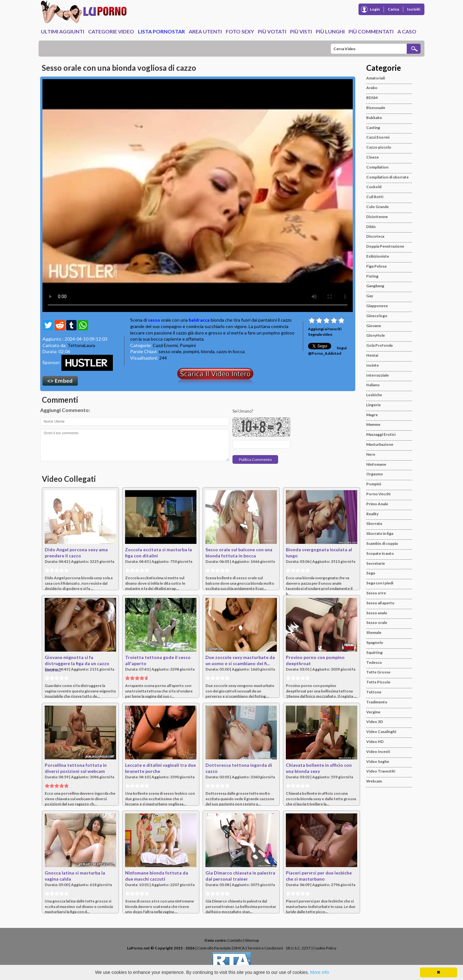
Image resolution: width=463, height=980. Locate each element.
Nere (371, 454)
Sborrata (374, 523)
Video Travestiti (381, 771)
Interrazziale (377, 375)
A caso (407, 31)
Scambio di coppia (382, 543)
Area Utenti (205, 31)
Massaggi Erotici (381, 434)
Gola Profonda (379, 345)
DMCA (239, 948)
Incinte (372, 365)
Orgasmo (375, 474)
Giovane (374, 326)
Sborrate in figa (380, 533)
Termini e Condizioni (265, 948)
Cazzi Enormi (165, 345)
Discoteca (375, 236)
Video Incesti (378, 751)
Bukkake (374, 118)
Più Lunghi (330, 31)
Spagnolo (375, 642)
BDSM (372, 98)
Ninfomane (376, 464)
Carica (393, 9)
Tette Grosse (378, 672)
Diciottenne (377, 217)
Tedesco (374, 662)
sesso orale (170, 351)
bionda (208, 351)
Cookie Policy (325, 948)
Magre (372, 415)
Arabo (372, 88)
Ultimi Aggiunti (63, 31)
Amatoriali (376, 78)
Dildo (371, 227)
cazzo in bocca (231, 351)
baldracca (199, 320)
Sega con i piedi (380, 583)
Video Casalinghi (381, 732)
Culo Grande (377, 207)
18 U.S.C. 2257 (298, 948)
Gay (370, 296)
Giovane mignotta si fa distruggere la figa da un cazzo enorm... (77, 664)
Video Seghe (378, 761)
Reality (372, 514)
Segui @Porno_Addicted (327, 351)
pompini (191, 351)
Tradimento (377, 702)
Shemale (374, 632)
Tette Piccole (378, 682)
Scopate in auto (380, 553)
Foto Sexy (240, 31)
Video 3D (375, 722)
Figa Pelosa (376, 266)
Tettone (374, 692)
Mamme (373, 424)
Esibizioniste (378, 256)
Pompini (188, 345)
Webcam (374, 781)
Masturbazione (380, 444)
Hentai (372, 355)
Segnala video (320, 334)
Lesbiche (374, 395)
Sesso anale (377, 613)
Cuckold (374, 187)
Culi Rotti (375, 197)
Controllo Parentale (214, 948)
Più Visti (301, 31)
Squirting (374, 652)
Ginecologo (377, 316)
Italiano (373, 385)
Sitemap (252, 940)
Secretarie (376, 563)
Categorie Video (111, 31)
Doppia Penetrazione (385, 246)
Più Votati (272, 31)
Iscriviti (414, 9)
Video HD (375, 742)
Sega (371, 573)
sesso (154, 320)
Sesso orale (377, 623)
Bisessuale (376, 108)
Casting (373, 128)
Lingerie (373, 405)
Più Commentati (371, 31)
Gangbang (375, 286)
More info (320, 972)
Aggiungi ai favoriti (325, 329)
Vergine (373, 712)
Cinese (372, 157)
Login (375, 9)
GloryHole (376, 335)
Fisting (372, 276)
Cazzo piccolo (379, 147)
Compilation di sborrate (387, 177)
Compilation (377, 167)
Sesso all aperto (380, 603)
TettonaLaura (81, 345)
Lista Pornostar (161, 31)
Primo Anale (377, 504)
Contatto (235, 940)
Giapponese (377, 306)
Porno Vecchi (378, 494)
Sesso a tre (376, 593)
